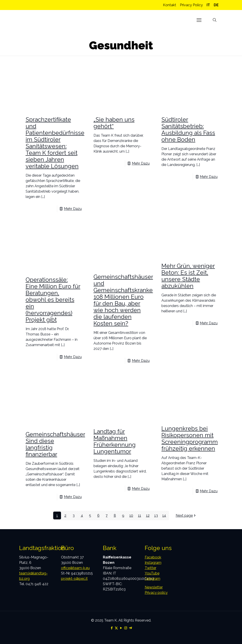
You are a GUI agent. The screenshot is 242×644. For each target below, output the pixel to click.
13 (156, 515)
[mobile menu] (199, 20)
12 (148, 515)
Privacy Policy (191, 5)
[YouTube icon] (121, 628)
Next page (186, 515)
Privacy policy (156, 593)
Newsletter (154, 587)
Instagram (153, 563)
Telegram (153, 579)
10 (131, 515)
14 (164, 515)
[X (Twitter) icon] (116, 628)
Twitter (150, 568)
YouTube (152, 573)
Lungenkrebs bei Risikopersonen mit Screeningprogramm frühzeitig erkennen (190, 439)
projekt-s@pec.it (74, 579)
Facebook (153, 557)
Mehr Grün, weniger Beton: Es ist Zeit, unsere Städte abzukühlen (188, 276)
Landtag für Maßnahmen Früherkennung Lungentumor (115, 441)
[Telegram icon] (130, 628)
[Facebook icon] (112, 628)
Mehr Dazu (73, 209)
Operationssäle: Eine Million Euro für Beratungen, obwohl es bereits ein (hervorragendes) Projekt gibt (53, 300)
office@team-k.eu (75, 568)
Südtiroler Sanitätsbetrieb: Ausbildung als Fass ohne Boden (188, 130)
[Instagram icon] (126, 628)
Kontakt (170, 5)
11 (140, 515)
